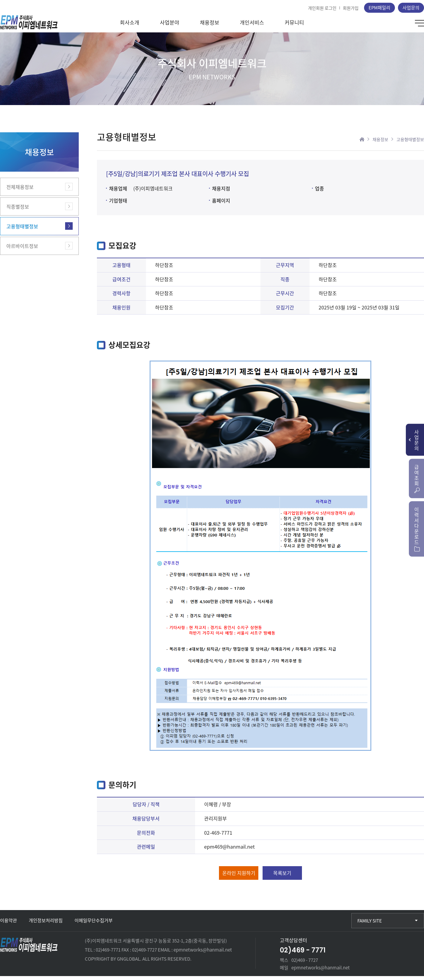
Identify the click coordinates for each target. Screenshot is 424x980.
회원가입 (351, 8)
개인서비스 (252, 26)
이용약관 (8, 924)
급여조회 (417, 478)
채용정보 (210, 26)
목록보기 (282, 877)
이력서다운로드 (417, 528)
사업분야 (170, 26)
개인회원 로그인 (322, 8)
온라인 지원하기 (239, 877)
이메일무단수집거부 (94, 924)
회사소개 (130, 26)
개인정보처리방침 (46, 924)
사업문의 (411, 8)
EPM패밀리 (379, 8)
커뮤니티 (294, 26)
